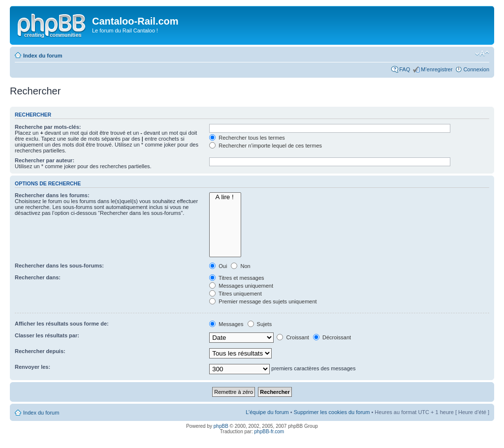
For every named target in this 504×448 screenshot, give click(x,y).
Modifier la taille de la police (482, 54)
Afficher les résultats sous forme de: (62, 324)
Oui (218, 266)
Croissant (293, 337)
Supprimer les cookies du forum (332, 412)
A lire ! (225, 197)
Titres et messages (236, 278)
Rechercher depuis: (40, 351)
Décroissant (332, 337)
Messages (226, 324)
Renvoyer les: (32, 367)
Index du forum (43, 56)
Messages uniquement (241, 286)
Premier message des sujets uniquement (263, 301)
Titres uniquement (236, 294)
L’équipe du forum (267, 412)
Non (240, 266)
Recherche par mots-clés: (48, 127)
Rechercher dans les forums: (52, 195)
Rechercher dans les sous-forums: (59, 266)
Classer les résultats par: (47, 335)
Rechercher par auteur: (45, 160)
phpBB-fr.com (269, 432)
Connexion (476, 69)
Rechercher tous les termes (247, 138)
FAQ (405, 69)
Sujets (260, 324)
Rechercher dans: (38, 277)
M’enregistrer (437, 69)
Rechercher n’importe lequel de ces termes (266, 146)
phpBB (221, 426)
